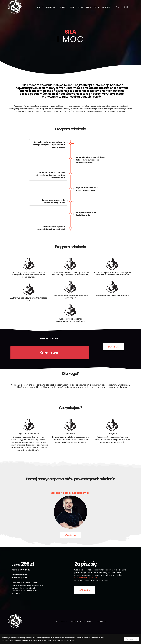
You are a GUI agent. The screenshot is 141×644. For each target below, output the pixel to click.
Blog (89, 7)
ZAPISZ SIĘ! (114, 347)
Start (40, 7)
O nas (62, 7)
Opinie (73, 7)
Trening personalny (82, 622)
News (81, 7)
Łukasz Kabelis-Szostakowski (70, 493)
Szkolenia (50, 7)
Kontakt (106, 7)
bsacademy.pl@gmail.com (86, 578)
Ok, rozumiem (131, 639)
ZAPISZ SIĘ (85, 590)
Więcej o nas (71, 535)
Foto (96, 7)
